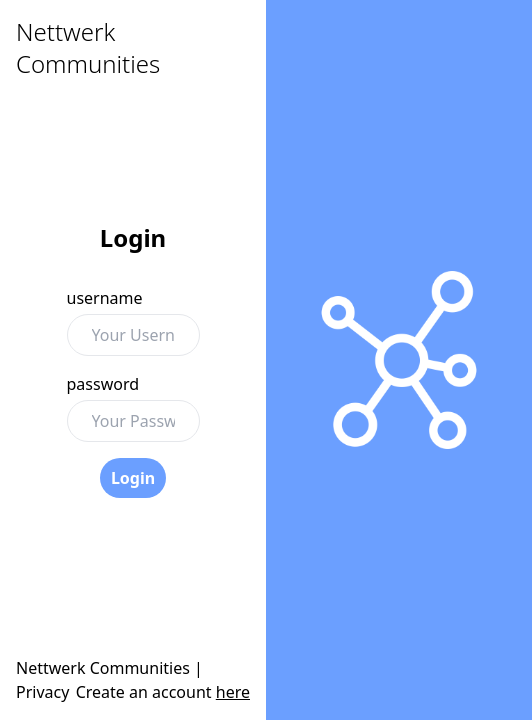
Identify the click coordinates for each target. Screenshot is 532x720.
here (233, 692)
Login (133, 478)
